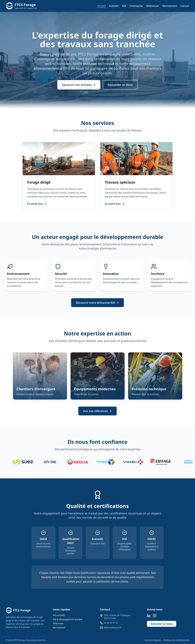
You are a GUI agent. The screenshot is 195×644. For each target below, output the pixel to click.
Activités (114, 6)
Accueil (102, 6)
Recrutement (170, 6)
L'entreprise (136, 6)
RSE (124, 6)
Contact (185, 6)
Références (153, 6)
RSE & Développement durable (68, 619)
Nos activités (59, 615)
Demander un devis (120, 85)
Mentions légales (153, 640)
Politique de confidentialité (176, 640)
